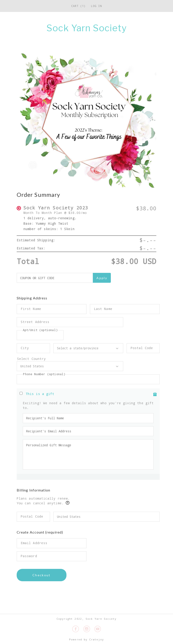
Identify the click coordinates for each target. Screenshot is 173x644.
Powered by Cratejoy (86, 639)
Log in (96, 6)
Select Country (70, 359)
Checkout (42, 575)
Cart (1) (78, 6)
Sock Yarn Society (86, 28)
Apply (102, 278)
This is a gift (40, 394)
